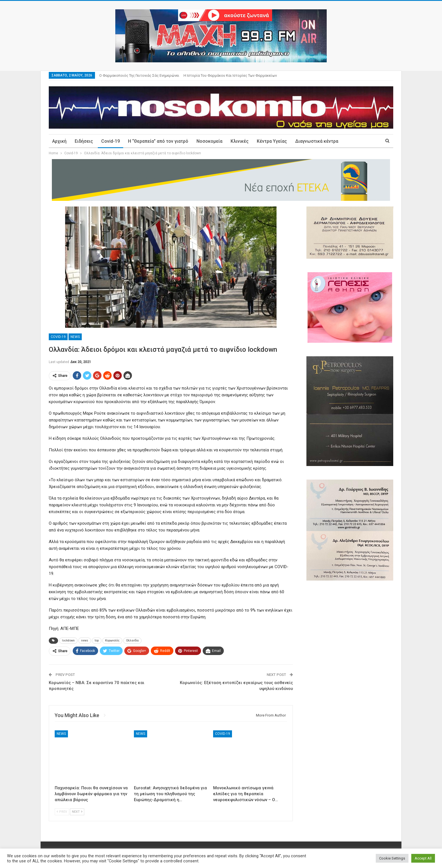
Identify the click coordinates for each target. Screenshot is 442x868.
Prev (62, 812)
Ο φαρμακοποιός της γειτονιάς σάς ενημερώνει (139, 75)
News (75, 337)
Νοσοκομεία (209, 141)
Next (77, 812)
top (97, 640)
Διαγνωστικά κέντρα (317, 141)
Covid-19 (111, 141)
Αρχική (59, 141)
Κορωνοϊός (112, 640)
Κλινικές (240, 141)
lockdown (68, 640)
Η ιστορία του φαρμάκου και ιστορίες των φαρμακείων (230, 75)
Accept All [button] (423, 858)
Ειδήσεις (84, 141)
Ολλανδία (132, 640)
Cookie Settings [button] (392, 858)
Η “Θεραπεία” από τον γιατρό (158, 141)
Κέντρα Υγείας (272, 141)
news (85, 640)
